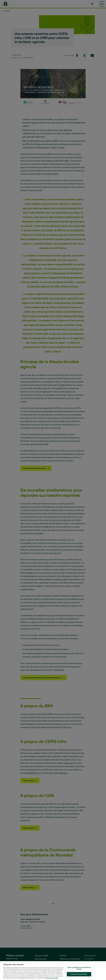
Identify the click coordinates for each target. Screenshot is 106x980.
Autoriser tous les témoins (79, 976)
